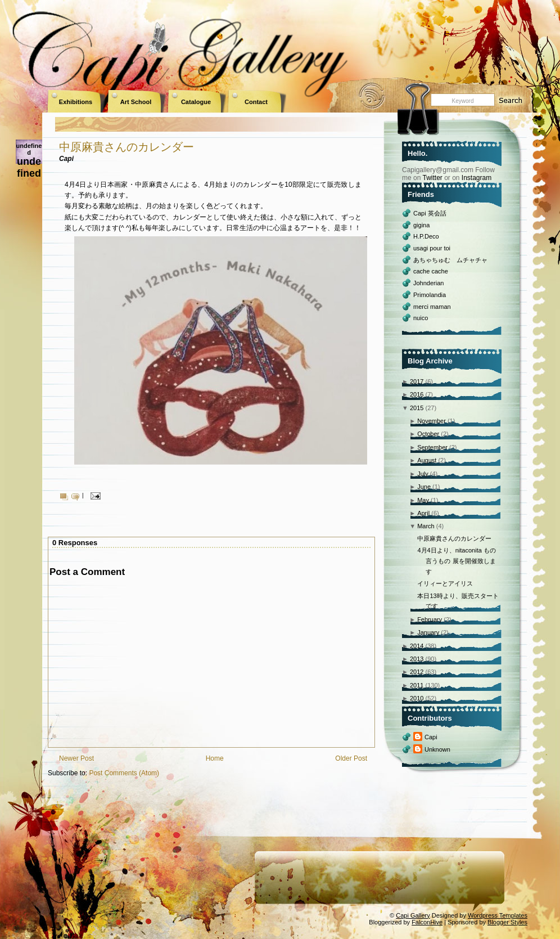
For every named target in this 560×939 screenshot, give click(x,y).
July (423, 474)
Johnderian (428, 283)
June (424, 487)
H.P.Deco (426, 236)
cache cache (431, 271)
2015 (417, 408)
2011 (417, 685)
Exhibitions (76, 102)
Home (215, 758)
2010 (417, 698)
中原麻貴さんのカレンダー (127, 147)
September (432, 447)
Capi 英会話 (430, 213)
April (423, 513)
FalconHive (427, 922)
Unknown (437, 749)
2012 (417, 672)
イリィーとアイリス (445, 583)
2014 (417, 646)
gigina (421, 225)
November (432, 421)
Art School (136, 102)
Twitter (432, 178)
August (427, 460)
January (428, 632)
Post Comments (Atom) (124, 773)
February (430, 619)
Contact (256, 102)
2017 (417, 381)
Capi (431, 737)
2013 (417, 659)
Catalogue (196, 102)
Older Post (351, 758)
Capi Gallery (413, 915)
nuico (421, 318)
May (423, 500)
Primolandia (430, 295)
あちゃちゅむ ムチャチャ (450, 260)
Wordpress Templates (498, 915)
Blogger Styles (507, 922)
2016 (417, 394)
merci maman (432, 307)
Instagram (477, 178)
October (428, 434)
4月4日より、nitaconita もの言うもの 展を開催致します (456, 561)
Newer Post (76, 758)
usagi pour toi (432, 248)
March (426, 526)
